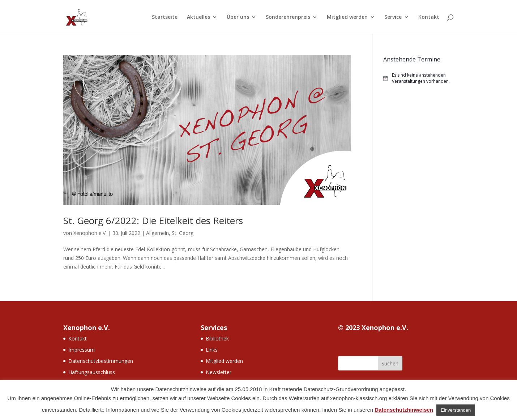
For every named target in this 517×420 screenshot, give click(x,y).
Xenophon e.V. (90, 233)
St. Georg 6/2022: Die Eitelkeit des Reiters (153, 220)
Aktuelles (198, 17)
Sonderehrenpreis (288, 17)
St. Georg (183, 233)
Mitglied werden (347, 17)
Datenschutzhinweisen (404, 410)
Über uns (238, 17)
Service (393, 17)
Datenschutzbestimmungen (101, 361)
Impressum (82, 350)
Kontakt (429, 17)
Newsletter (219, 372)
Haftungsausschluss (92, 372)
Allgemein (157, 233)
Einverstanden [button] (456, 410)
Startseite (165, 17)
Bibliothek (217, 338)
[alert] (418, 78)
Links (212, 350)
